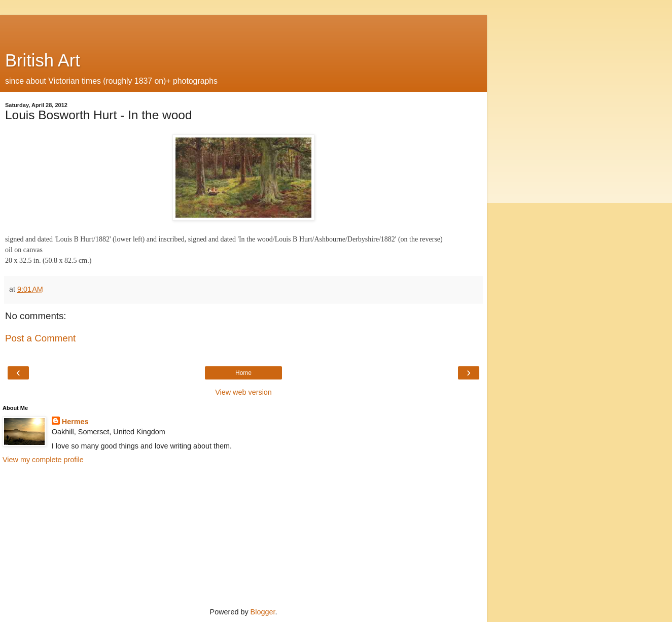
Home (243, 373)
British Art (43, 60)
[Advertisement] (243, 28)
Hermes (75, 422)
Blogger (263, 612)
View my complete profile (43, 460)
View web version (243, 392)
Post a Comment (40, 338)
